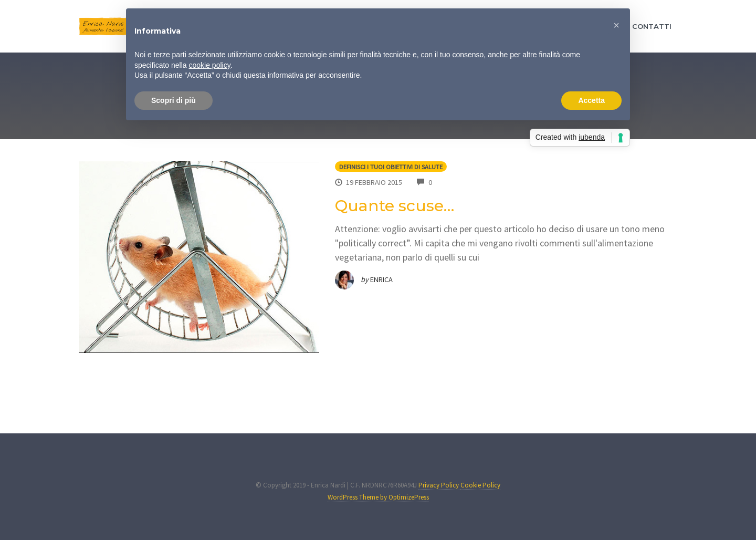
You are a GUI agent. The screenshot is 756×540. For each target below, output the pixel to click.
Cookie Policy (480, 485)
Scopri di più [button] (174, 100)
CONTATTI (652, 26)
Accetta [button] (591, 100)
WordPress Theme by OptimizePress (378, 497)
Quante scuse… (395, 206)
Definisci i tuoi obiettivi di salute (391, 167)
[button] (616, 25)
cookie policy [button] (210, 65)
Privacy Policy (439, 485)
